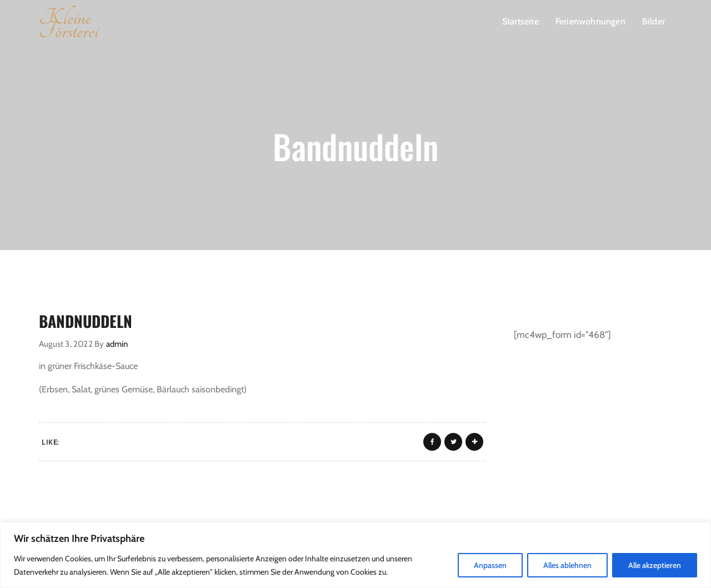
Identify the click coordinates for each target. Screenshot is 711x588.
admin (117, 344)
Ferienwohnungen (590, 21)
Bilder (654, 21)
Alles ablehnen (567, 565)
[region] (355, 555)
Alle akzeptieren (655, 565)
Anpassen (490, 565)
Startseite (520, 21)
